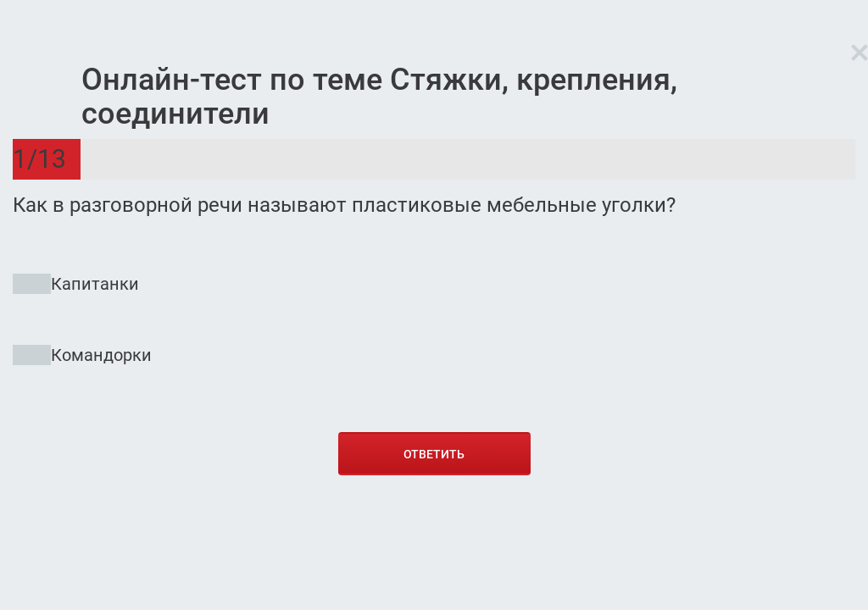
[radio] (434, 327)
